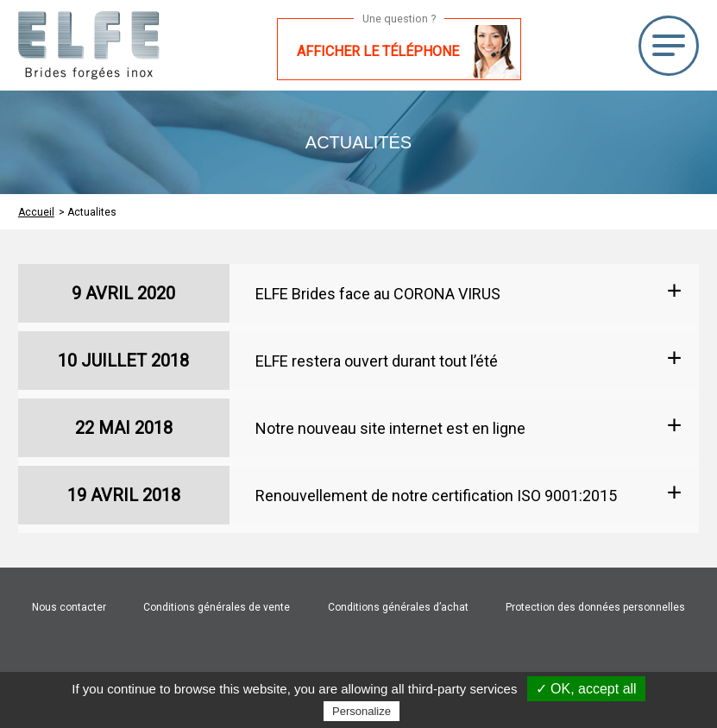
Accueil (36, 212)
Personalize (362, 711)
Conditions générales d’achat (398, 607)
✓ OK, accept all (586, 689)
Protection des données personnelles (595, 607)
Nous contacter (69, 607)
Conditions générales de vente (217, 607)
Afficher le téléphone (378, 51)
